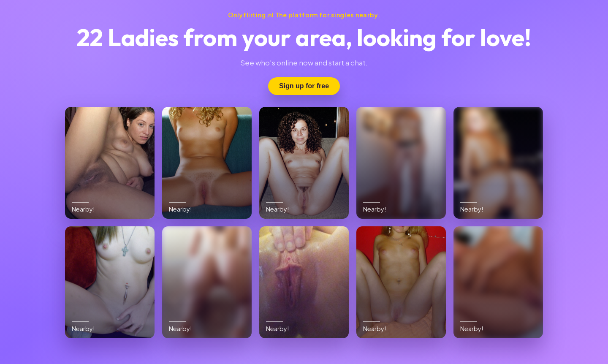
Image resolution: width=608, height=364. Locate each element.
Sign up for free (304, 86)
